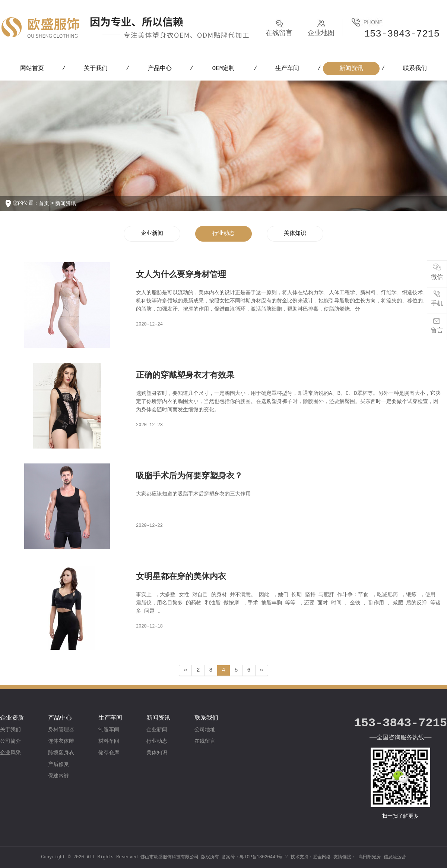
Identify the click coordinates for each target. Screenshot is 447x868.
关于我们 (96, 69)
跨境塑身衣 (61, 753)
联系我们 (415, 69)
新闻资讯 (351, 69)
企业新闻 (152, 234)
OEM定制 (224, 69)
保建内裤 (58, 776)
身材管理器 (61, 730)
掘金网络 (322, 857)
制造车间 (109, 730)
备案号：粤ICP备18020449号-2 (256, 857)
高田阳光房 (370, 857)
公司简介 (10, 741)
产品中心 (160, 69)
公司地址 (205, 730)
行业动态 (223, 234)
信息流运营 (395, 857)
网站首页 (32, 69)
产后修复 (58, 764)
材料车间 (109, 741)
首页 (44, 204)
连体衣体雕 (61, 741)
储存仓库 (109, 753)
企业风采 (10, 753)
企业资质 (12, 718)
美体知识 (295, 234)
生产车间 (287, 69)
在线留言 (205, 741)
